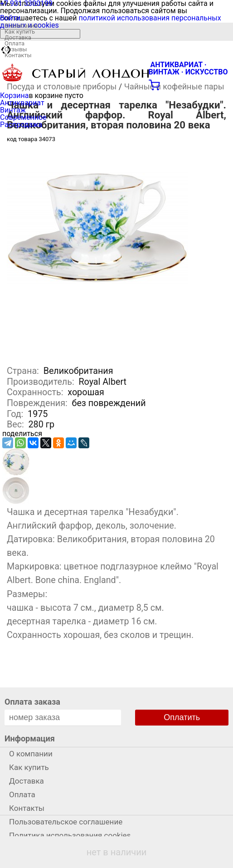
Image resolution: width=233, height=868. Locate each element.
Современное (23, 117)
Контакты (18, 55)
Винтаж (13, 110)
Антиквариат (22, 103)
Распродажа (21, 125)
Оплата (15, 43)
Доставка (18, 37)
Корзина (14, 96)
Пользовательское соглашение (66, 822)
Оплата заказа (32, 702)
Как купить (20, 32)
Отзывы (16, 49)
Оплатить (182, 717)
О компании (21, 26)
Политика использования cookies (70, 835)
